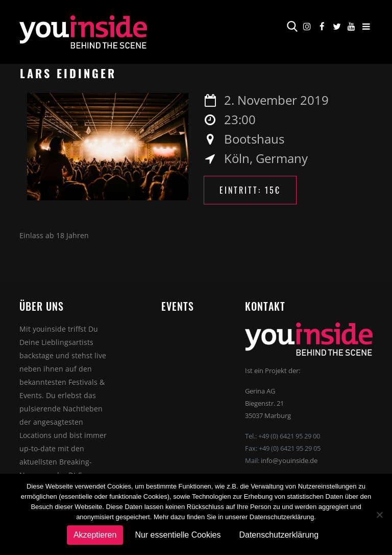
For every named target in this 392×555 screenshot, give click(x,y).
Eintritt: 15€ (250, 190)
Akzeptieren (95, 535)
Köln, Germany (266, 158)
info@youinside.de (289, 460)
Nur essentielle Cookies (178, 535)
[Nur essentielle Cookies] (379, 515)
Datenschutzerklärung (279, 535)
